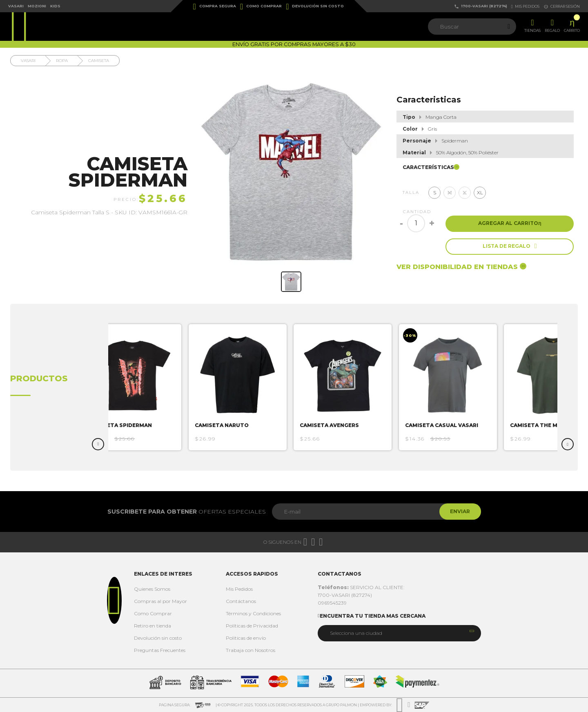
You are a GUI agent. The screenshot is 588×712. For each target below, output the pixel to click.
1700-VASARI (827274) (481, 6)
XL (480, 192)
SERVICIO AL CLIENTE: (361, 587)
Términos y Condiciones (253, 613)
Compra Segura (215, 7)
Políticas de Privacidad (252, 626)
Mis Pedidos (239, 589)
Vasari (16, 6)
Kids (55, 6)
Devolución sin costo (315, 7)
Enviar (459, 511)
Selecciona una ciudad (356, 633)
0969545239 (332, 603)
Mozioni (37, 6)
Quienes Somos (152, 589)
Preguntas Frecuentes (160, 650)
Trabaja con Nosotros (251, 650)
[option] (137, 387)
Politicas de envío (246, 638)
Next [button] (568, 444)
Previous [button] (98, 444)
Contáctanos (241, 601)
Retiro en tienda (153, 626)
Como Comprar (261, 7)
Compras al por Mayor (160, 601)
